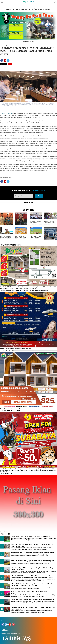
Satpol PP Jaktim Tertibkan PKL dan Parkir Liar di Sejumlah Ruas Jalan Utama (50, 224)
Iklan (19, 633)
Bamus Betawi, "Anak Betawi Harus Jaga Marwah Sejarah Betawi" (30, 537)
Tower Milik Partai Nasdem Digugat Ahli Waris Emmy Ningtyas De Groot (32, 600)
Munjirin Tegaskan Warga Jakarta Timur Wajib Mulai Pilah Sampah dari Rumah (6, 238)
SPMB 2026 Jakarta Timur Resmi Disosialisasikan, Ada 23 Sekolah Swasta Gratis (36, 224)
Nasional (11, 45)
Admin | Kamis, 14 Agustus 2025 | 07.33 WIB (9, 57)
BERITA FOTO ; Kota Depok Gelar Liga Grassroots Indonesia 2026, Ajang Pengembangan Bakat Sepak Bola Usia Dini (32, 585)
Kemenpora (6, 45)
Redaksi (3, 633)
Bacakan (4, 64)
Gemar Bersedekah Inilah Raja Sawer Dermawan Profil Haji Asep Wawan (32, 552)
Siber (8, 633)
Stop (10, 64)
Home (2, 45)
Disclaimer (14, 633)
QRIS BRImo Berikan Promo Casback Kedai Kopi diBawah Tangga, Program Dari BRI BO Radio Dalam (35, 240)
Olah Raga (16, 45)
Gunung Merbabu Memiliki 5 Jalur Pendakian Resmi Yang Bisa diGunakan (33, 560)
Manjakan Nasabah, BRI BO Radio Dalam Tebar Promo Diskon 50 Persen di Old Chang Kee (21, 239)
